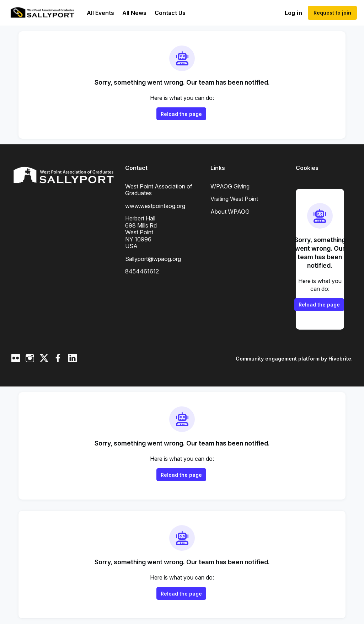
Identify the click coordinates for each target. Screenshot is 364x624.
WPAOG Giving (230, 186)
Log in (293, 13)
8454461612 (142, 271)
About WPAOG (230, 212)
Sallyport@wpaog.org (153, 259)
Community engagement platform (278, 359)
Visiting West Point (234, 199)
